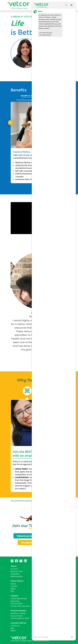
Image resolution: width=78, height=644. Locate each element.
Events (13, 631)
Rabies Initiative (17, 576)
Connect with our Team (20, 618)
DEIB (12, 591)
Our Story (14, 569)
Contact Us (15, 626)
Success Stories (17, 604)
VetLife (13, 584)
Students (28, 542)
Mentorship (15, 601)
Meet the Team (17, 571)
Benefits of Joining (18, 613)
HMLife (13, 589)
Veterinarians (26, 536)
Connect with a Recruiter (20, 606)
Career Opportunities (19, 599)
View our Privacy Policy (41, 641)
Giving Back (15, 574)
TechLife (14, 586)
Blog (12, 628)
